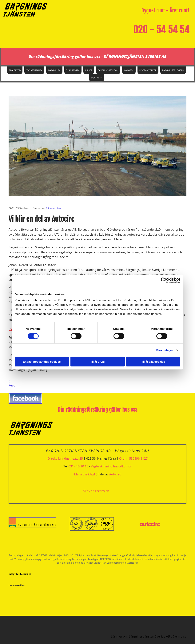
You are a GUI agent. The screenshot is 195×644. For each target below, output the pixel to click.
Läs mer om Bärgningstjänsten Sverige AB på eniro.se (149, 636)
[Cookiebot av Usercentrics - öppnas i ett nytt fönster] (164, 280)
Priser (89, 70)
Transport (72, 70)
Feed (12, 385)
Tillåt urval (98, 362)
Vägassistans (34, 70)
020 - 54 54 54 (161, 30)
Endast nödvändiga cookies (42, 362)
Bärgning (54, 70)
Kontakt (96, 78)
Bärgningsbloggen (173, 70)
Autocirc (115, 474)
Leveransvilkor (148, 70)
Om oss (128, 70)
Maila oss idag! (84, 474)
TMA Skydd (15, 70)
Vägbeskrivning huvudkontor (111, 466)
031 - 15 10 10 (78, 466)
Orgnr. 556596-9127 (133, 458)
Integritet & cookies (20, 574)
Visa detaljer (164, 350)
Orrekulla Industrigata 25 (65, 458)
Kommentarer (54, 208)
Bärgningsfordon (108, 70)
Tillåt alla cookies (153, 362)
